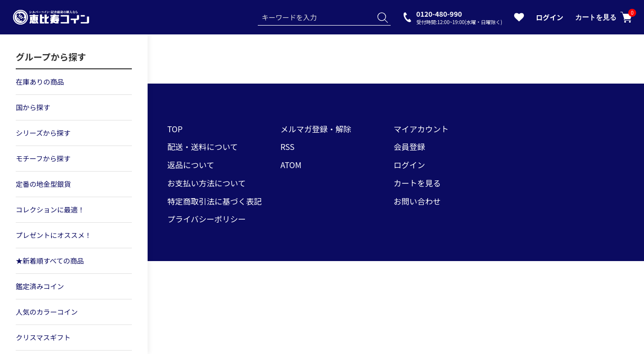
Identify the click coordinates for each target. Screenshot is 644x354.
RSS (288, 147)
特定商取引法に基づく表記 (215, 201)
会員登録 (409, 147)
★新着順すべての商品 (50, 261)
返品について (191, 165)
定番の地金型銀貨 (43, 184)
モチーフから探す (43, 158)
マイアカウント (421, 129)
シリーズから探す (43, 133)
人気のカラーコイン (47, 312)
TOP (175, 129)
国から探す (33, 107)
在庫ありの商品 (40, 82)
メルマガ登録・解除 (316, 129)
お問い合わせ (417, 201)
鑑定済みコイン (40, 286)
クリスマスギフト (43, 337)
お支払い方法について (207, 183)
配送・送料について (203, 147)
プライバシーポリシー (207, 219)
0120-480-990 (459, 17)
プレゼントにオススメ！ (54, 235)
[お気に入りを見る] (519, 19)
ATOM (291, 165)
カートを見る (604, 17)
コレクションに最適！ (50, 209)
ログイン (550, 17)
